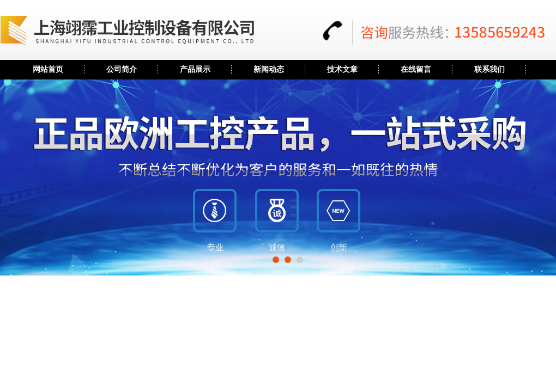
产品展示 (195, 69)
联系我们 (489, 69)
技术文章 (342, 69)
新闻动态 (269, 69)
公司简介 (122, 69)
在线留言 (416, 69)
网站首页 (48, 69)
